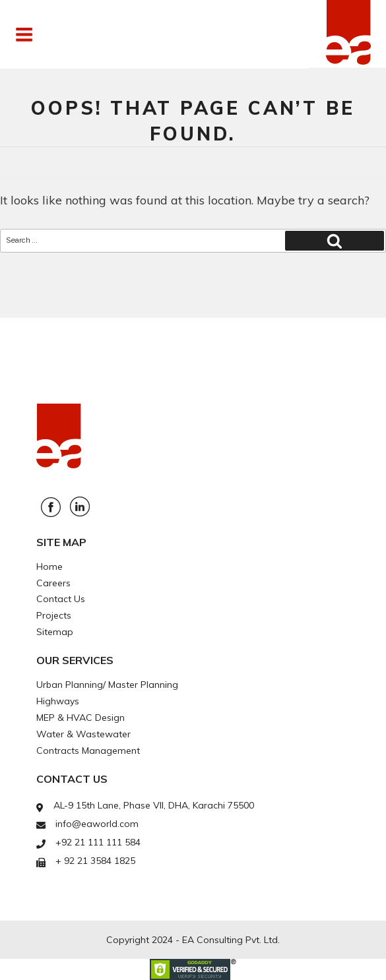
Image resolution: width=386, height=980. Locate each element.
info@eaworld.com (97, 824)
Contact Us (61, 599)
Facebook (51, 507)
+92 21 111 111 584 (98, 842)
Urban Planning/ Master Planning (107, 685)
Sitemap (55, 632)
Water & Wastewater (83, 734)
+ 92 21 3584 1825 (95, 861)
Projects (54, 615)
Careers (53, 583)
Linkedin (80, 506)
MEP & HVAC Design (80, 718)
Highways (58, 701)
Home (49, 567)
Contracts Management (88, 750)
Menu (55, 34)
